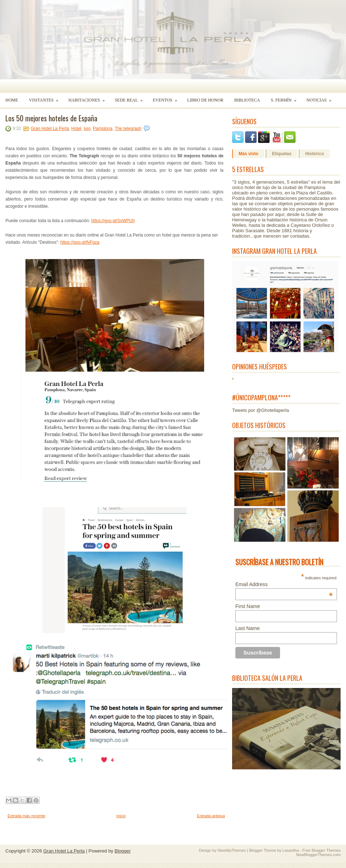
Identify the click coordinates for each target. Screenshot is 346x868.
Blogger (123, 851)
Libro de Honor (205, 100)
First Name (248, 606)
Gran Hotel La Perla (50, 129)
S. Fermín (286, 98)
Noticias (321, 98)
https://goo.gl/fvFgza (80, 242)
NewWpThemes (232, 850)
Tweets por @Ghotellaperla (261, 410)
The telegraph (128, 129)
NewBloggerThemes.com (319, 855)
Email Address (284, 584)
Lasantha (291, 850)
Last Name (248, 628)
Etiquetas (282, 154)
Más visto (249, 154)
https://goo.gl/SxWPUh (113, 221)
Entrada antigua (211, 816)
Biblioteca (247, 100)
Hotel (76, 129)
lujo (87, 129)
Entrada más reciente (26, 816)
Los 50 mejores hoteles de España (51, 118)
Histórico (315, 154)
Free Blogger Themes (321, 850)
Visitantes (46, 98)
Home (12, 100)
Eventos (167, 98)
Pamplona (103, 129)
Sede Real (131, 98)
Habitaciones (89, 98)
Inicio (121, 816)
